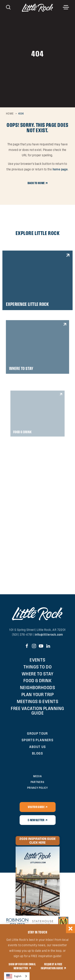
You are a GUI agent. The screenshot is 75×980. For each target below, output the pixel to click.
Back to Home (36, 183)
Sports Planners (37, 740)
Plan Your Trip (38, 694)
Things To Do (38, 667)
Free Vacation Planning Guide (37, 711)
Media (37, 776)
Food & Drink (38, 680)
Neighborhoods (37, 687)
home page (60, 169)
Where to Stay (37, 674)
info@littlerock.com (49, 635)
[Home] (38, 8)
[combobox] (17, 976)
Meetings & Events (37, 701)
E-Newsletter (36, 820)
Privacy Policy (38, 788)
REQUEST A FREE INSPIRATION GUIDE (52, 966)
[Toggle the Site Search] (8, 7)
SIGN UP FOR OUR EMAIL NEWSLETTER (22, 966)
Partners (37, 782)
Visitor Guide (36, 807)
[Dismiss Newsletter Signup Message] (70, 929)
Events (37, 660)
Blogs (37, 753)
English (14, 976)
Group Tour (37, 733)
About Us (38, 747)
